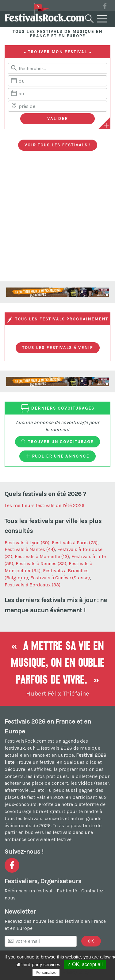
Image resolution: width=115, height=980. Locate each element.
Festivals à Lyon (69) (27, 543)
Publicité (67, 891)
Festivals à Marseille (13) (42, 556)
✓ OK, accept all (85, 964)
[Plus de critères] (106, 125)
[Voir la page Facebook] (105, 7)
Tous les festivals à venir (58, 347)
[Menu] (102, 19)
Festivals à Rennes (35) (41, 563)
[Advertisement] (57, 221)
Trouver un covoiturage (57, 442)
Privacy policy (76, 972)
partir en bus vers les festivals (38, 832)
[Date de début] (57, 81)
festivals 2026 (56, 748)
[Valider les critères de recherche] (57, 119)
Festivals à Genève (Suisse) (60, 578)
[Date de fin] (57, 93)
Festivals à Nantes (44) (30, 549)
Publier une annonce (57, 456)
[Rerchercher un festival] (57, 68)
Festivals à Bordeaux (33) (33, 585)
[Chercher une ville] (57, 106)
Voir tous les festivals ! (58, 145)
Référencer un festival (29, 891)
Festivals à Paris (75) (75, 543)
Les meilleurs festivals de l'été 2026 (44, 505)
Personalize (46, 972)
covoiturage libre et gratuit (35, 811)
